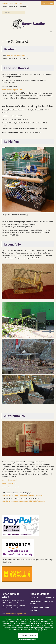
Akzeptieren (23, 635)
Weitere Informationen (27, 639)
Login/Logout (48, 3)
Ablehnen (33, 635)
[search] (13, 12)
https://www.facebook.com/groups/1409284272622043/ (23, 501)
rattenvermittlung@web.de (12, 3)
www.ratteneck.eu (9, 483)
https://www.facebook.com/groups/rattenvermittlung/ (22, 495)
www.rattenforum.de (10, 480)
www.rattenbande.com (10, 487)
